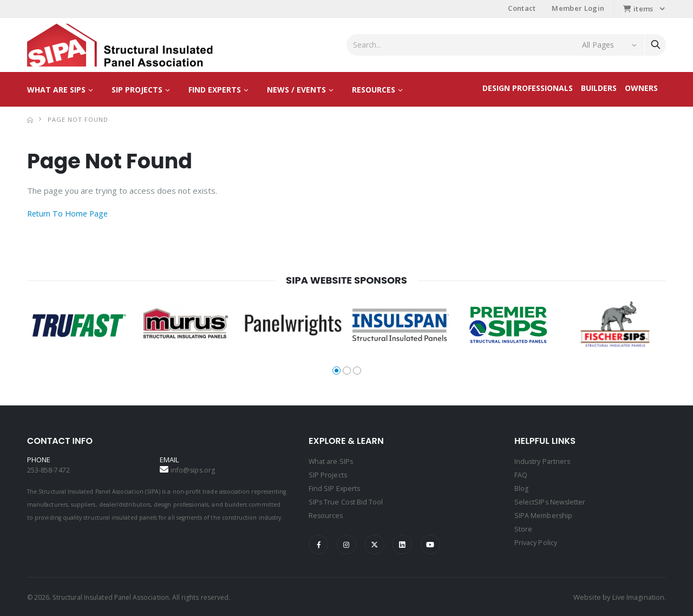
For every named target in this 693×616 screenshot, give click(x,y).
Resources (374, 90)
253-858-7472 (48, 470)
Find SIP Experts (335, 487)
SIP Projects (137, 90)
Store (523, 526)
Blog (521, 487)
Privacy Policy (537, 539)
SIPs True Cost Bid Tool (346, 500)
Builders (599, 88)
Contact (522, 8)
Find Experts (215, 90)
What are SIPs (56, 90)
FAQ (521, 474)
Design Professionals (528, 88)
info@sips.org (194, 470)
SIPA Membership (544, 513)
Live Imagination (638, 596)
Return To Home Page (70, 213)
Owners (641, 88)
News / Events (296, 90)
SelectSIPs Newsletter (550, 500)
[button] (336, 371)
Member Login (578, 8)
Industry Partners (543, 461)
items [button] (638, 9)
